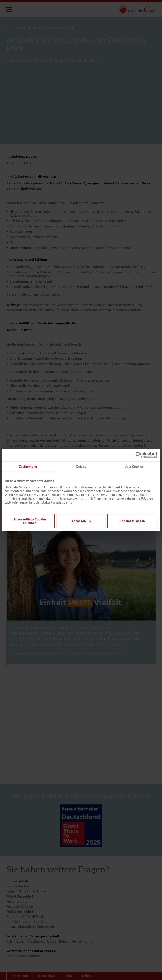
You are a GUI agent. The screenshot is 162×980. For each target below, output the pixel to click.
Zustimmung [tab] (28, 467)
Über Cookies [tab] (134, 467)
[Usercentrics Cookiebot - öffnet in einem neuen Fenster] (139, 455)
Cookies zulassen (132, 521)
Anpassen (81, 521)
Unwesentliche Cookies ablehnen (30, 521)
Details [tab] (81, 467)
